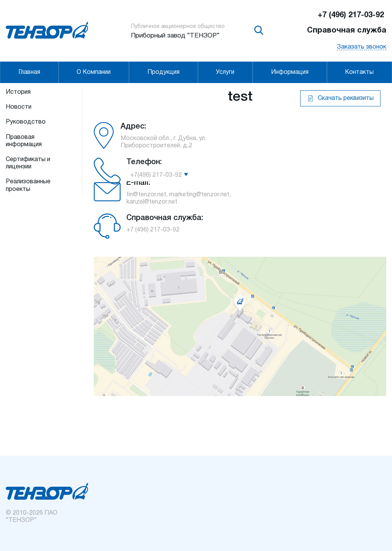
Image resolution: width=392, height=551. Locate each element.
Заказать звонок (362, 47)
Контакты (359, 72)
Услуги (225, 72)
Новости (19, 107)
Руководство (26, 122)
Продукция (163, 72)
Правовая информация (24, 141)
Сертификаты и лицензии (28, 163)
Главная (29, 72)
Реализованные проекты (28, 185)
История (18, 92)
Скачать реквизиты (346, 98)
